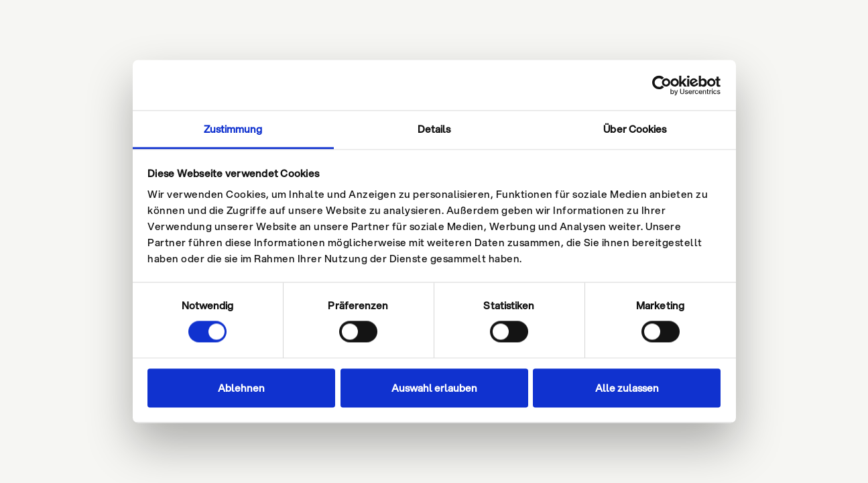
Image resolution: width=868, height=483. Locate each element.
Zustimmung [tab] (233, 129)
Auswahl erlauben (434, 388)
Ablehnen (241, 388)
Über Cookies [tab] (635, 129)
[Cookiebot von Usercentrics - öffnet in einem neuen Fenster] (662, 85)
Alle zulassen (627, 388)
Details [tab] (434, 129)
